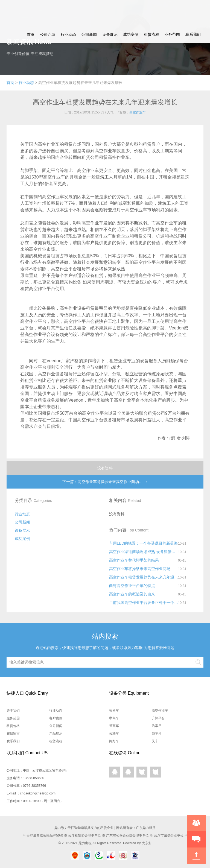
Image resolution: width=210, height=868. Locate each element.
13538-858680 (33, 778)
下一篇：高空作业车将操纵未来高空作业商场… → (105, 482)
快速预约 (196, 839)
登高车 (114, 726)
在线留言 (13, 733)
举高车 (114, 718)
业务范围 (172, 34)
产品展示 (56, 733)
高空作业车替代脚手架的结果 (134, 560)
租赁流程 (151, 34)
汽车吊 (157, 726)
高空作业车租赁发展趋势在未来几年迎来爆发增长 (144, 577)
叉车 (155, 741)
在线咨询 (196, 823)
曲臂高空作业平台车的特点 (132, 586)
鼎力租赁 (23, 13)
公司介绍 (48, 34)
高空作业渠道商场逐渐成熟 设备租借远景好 (144, 552)
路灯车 (114, 741)
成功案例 (131, 34)
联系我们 (193, 34)
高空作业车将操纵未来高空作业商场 (140, 569)
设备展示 (110, 34)
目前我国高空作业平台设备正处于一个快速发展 (144, 603)
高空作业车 (138, 112)
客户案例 (56, 718)
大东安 (147, 843)
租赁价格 (13, 726)
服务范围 (13, 718)
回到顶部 (196, 856)
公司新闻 (89, 34)
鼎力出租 (85, 843)
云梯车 (114, 733)
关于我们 (13, 711)
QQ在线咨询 (115, 772)
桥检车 (114, 711)
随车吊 (157, 733)
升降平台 (158, 718)
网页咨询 (142, 772)
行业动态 (68, 34)
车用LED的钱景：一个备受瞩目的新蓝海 (143, 543)
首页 (31, 34)
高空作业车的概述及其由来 (132, 594)
